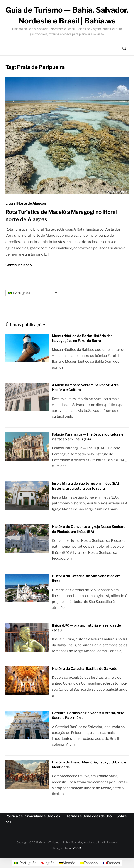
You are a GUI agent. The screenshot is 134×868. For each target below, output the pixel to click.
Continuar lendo (19, 265)
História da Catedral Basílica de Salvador (85, 669)
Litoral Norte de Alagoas (26, 203)
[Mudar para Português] (25, 863)
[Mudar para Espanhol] (89, 863)
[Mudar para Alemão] (67, 863)
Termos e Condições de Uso (89, 816)
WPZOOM (75, 848)
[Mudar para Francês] (111, 863)
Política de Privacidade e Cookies (33, 816)
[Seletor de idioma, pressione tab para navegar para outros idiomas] (32, 293)
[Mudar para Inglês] (47, 863)
